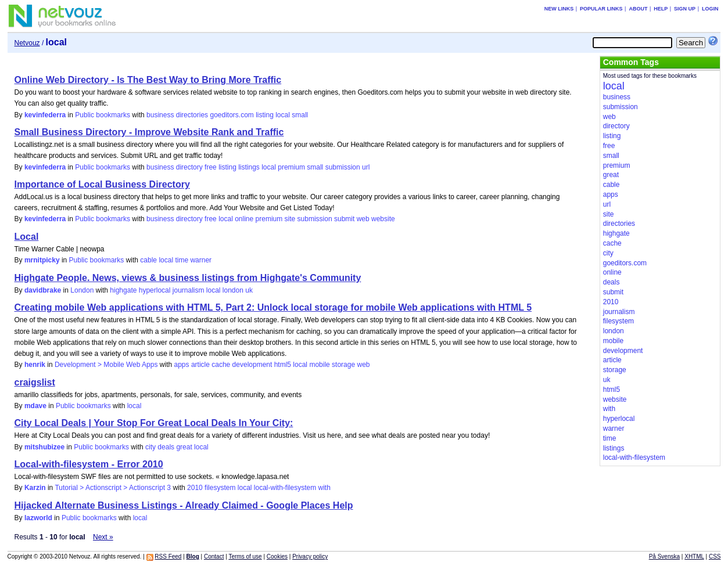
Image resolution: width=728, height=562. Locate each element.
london (233, 290)
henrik (35, 365)
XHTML (694, 556)
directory (189, 167)
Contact (214, 556)
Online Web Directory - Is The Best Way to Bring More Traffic (148, 80)
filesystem (220, 488)
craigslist (35, 382)
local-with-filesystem (285, 488)
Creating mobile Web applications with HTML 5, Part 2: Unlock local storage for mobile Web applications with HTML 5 (273, 307)
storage (343, 365)
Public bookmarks (103, 115)
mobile (319, 365)
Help (661, 9)
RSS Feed (168, 556)
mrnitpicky (42, 260)
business (160, 115)
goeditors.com (232, 115)
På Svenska (664, 556)
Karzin (35, 488)
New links (559, 9)
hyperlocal (155, 290)
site (290, 219)
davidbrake (43, 290)
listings (249, 167)
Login (710, 9)
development (252, 365)
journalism (189, 290)
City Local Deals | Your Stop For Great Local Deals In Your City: (154, 423)
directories (192, 115)
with (324, 488)
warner (201, 260)
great (184, 447)
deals (166, 447)
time (182, 260)
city (150, 447)
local (283, 115)
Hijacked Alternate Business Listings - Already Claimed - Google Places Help (184, 505)
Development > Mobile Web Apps (106, 365)
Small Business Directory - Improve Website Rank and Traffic (149, 132)
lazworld (38, 518)
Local (27, 237)
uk (249, 290)
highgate (123, 290)
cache (221, 365)
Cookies (277, 556)
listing (265, 115)
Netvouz (27, 43)
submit (344, 219)
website (383, 219)
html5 (283, 365)
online (244, 219)
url (366, 167)
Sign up (685, 9)
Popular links (601, 9)
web (363, 219)
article (200, 365)
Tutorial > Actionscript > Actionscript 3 (113, 488)
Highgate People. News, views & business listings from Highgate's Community (188, 278)
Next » (103, 537)
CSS (715, 556)
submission (343, 167)
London (82, 290)
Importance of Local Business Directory (102, 184)
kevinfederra (45, 115)
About (638, 9)
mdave (35, 406)
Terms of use (245, 556)
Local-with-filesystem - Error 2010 (89, 464)
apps (182, 365)
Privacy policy (310, 556)
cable (148, 260)
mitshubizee (44, 447)
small (300, 115)
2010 (195, 488)
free (211, 167)
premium (291, 167)
